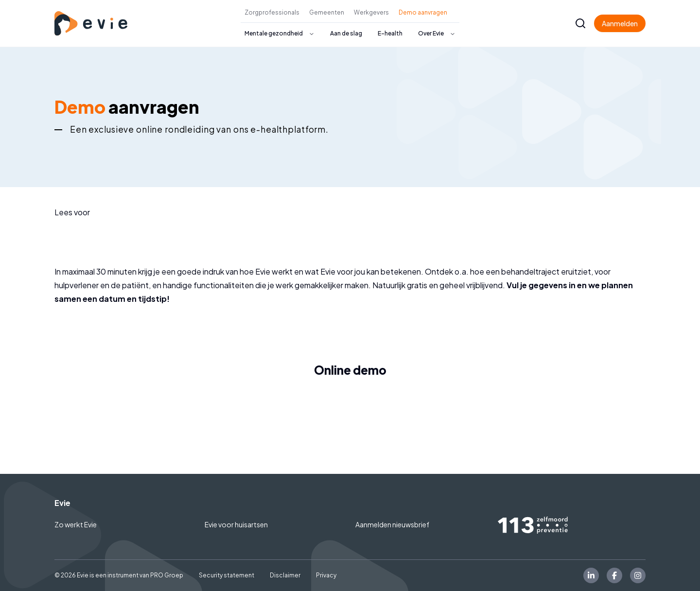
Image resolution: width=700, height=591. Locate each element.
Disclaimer (285, 575)
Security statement (227, 575)
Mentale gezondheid (274, 33)
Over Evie (431, 33)
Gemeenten (327, 12)
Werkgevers (371, 12)
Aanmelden (620, 23)
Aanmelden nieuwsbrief (392, 524)
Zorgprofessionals (272, 12)
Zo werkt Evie (76, 524)
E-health (390, 33)
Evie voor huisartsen (236, 524)
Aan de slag (346, 33)
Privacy (326, 575)
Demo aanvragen (423, 12)
